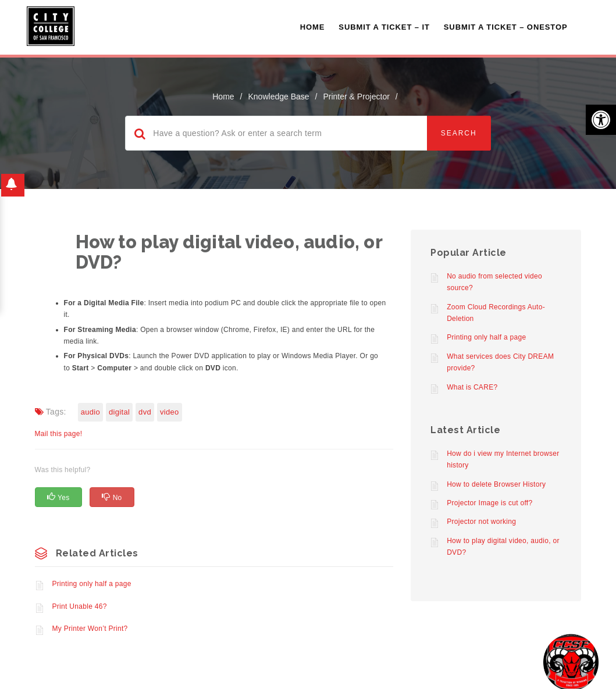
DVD (145, 412)
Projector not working (481, 522)
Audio (90, 412)
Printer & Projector (356, 97)
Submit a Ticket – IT (384, 27)
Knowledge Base (279, 97)
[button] (601, 120)
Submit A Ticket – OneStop (506, 27)
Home (313, 27)
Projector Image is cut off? (489, 503)
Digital (119, 412)
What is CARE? (472, 387)
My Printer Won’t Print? (90, 629)
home (223, 97)
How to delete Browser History (496, 484)
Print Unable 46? (80, 606)
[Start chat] (571, 661)
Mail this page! (59, 434)
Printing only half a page (92, 584)
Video (170, 412)
